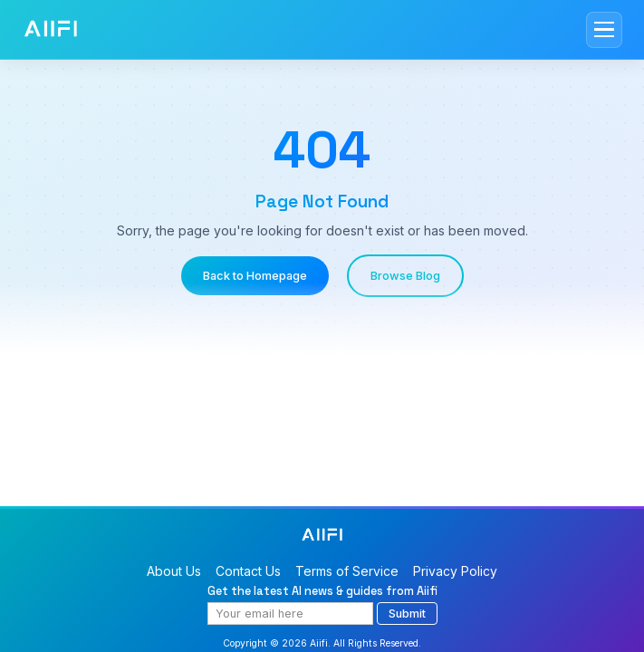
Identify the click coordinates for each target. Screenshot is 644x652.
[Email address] (290, 614)
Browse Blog (405, 276)
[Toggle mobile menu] (604, 30)
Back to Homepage (255, 276)
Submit (407, 614)
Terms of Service (347, 571)
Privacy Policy (455, 571)
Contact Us (248, 571)
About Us (174, 571)
